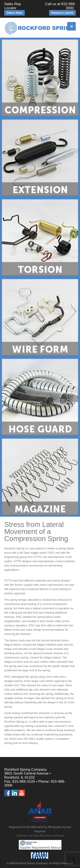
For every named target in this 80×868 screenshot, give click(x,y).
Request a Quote (62, 13)
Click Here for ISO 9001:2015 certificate (40, 836)
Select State (15, 13)
